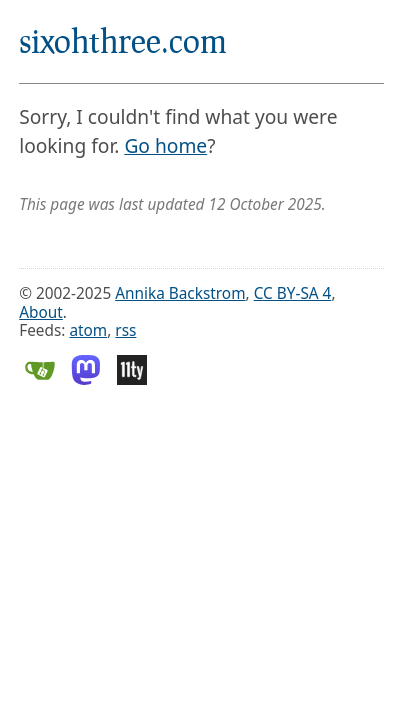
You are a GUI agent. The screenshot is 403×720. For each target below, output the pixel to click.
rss (125, 330)
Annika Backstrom (180, 293)
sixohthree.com (123, 40)
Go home (165, 145)
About (41, 312)
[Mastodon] (86, 379)
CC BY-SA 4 (293, 293)
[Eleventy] (132, 379)
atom (88, 330)
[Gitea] (40, 379)
